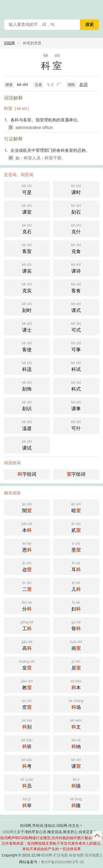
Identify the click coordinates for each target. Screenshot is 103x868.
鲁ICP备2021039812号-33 (62, 862)
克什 (76, 228)
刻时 (27, 307)
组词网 (47, 855)
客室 (27, 248)
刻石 (76, 209)
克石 (27, 228)
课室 (27, 209)
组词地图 (92, 855)
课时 (76, 189)
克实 (27, 287)
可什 (76, 425)
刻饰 (27, 386)
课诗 (76, 268)
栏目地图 (61, 855)
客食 (76, 287)
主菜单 (96, 8)
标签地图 (76, 855)
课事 (76, 405)
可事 (76, 346)
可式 (76, 327)
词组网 (9, 43)
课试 (27, 444)
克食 (76, 248)
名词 (83, 85)
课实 (27, 268)
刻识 (27, 405)
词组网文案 (12, 832)
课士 (27, 327)
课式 (76, 307)
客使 (27, 346)
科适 (27, 366)
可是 (27, 189)
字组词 (27, 474)
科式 (76, 386)
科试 (76, 366)
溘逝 (27, 425)
